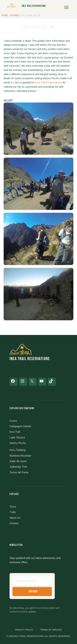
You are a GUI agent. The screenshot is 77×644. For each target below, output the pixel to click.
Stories (15, 15)
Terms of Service (51, 630)
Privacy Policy (24, 630)
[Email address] (32, 581)
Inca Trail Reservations (34, 6)
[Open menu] (66, 6)
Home (5, 15)
